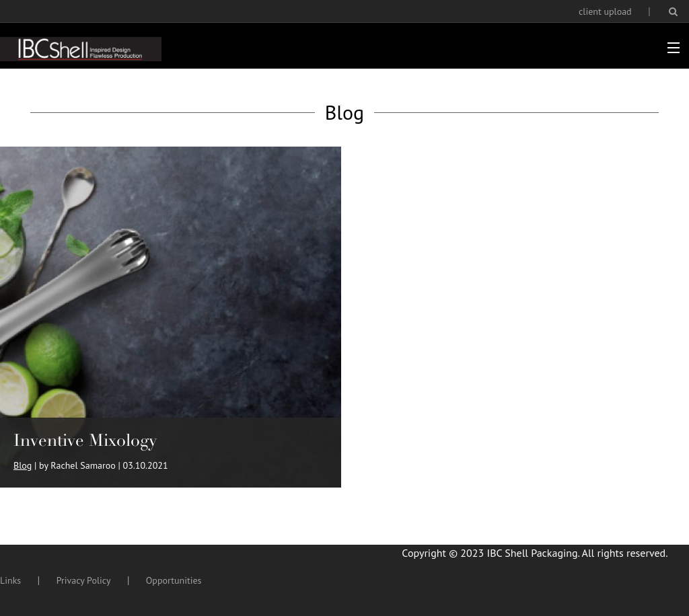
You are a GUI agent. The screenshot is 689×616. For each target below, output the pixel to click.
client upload (605, 11)
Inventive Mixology (85, 440)
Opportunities (174, 580)
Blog (23, 465)
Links (10, 580)
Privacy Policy (84, 580)
